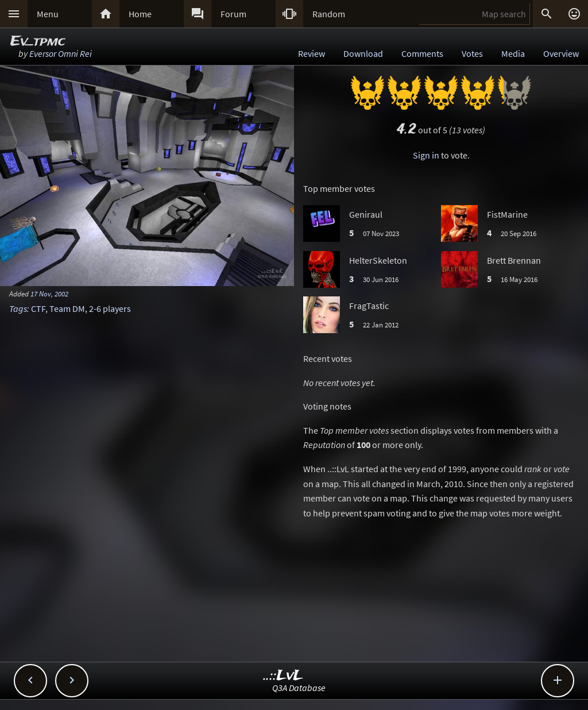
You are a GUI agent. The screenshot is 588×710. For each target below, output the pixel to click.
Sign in (426, 155)
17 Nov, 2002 (49, 294)
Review (312, 53)
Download (363, 53)
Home (140, 14)
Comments (422, 53)
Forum (233, 14)
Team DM (67, 308)
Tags (18, 308)
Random (329, 14)
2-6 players (110, 308)
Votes (472, 53)
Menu (48, 14)
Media (513, 53)
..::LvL (283, 676)
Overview (561, 53)
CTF (38, 308)
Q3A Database (299, 688)
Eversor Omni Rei (61, 53)
